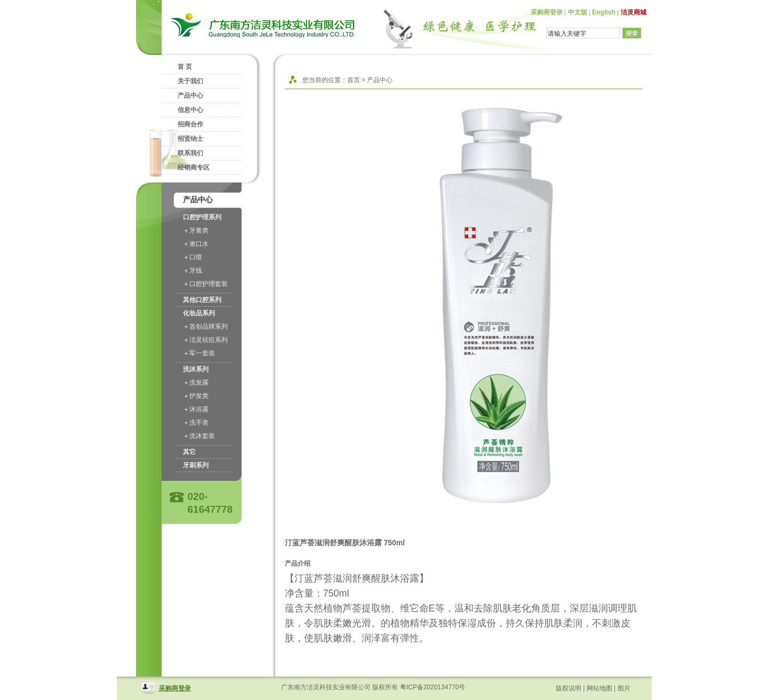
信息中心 (190, 110)
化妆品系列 (199, 313)
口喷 (196, 257)
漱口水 (199, 244)
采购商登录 (547, 12)
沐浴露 (199, 409)
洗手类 (199, 423)
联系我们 (190, 153)
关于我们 (190, 81)
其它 (189, 452)
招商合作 (190, 124)
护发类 (199, 396)
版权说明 (569, 688)
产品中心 (190, 96)
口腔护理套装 (209, 284)
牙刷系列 (196, 465)
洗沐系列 (196, 369)
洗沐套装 (202, 436)
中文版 (578, 12)
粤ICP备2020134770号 (433, 687)
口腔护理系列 (202, 217)
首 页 (185, 67)
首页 (354, 80)
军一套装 (202, 353)
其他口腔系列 (202, 300)
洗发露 (199, 383)
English (603, 12)
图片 (624, 688)
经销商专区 (194, 168)
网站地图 (599, 688)
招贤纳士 (190, 139)
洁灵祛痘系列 (209, 340)
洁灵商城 (634, 12)
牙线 (196, 271)
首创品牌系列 (209, 327)
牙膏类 (199, 230)
